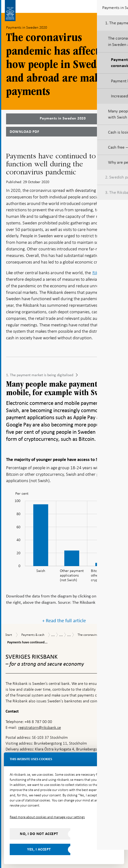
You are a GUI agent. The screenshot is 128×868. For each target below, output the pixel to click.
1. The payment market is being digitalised (40, 375)
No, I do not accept (39, 834)
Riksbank (100, 273)
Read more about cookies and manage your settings (47, 817)
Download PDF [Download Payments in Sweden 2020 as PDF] (24, 132)
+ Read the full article (64, 621)
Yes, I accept (39, 849)
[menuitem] (115, 495)
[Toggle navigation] (120, 6)
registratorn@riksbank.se (40, 728)
